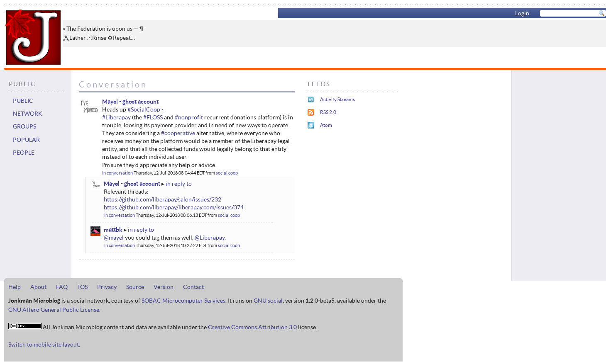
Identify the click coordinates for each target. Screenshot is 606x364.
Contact (193, 287)
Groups (24, 126)
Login (522, 13)
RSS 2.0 (328, 112)
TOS (82, 287)
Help (15, 287)
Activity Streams (337, 99)
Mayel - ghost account (130, 102)
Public (23, 101)
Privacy (107, 287)
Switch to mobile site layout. (44, 345)
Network (28, 114)
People (24, 153)
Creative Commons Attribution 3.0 (252, 327)
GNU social (268, 301)
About (38, 287)
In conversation (117, 173)
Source (135, 287)
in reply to (179, 184)
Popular (26, 140)
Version (164, 287)
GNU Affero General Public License (54, 310)
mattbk (113, 230)
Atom (326, 125)
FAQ (62, 287)
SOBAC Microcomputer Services (183, 301)
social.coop (227, 173)
